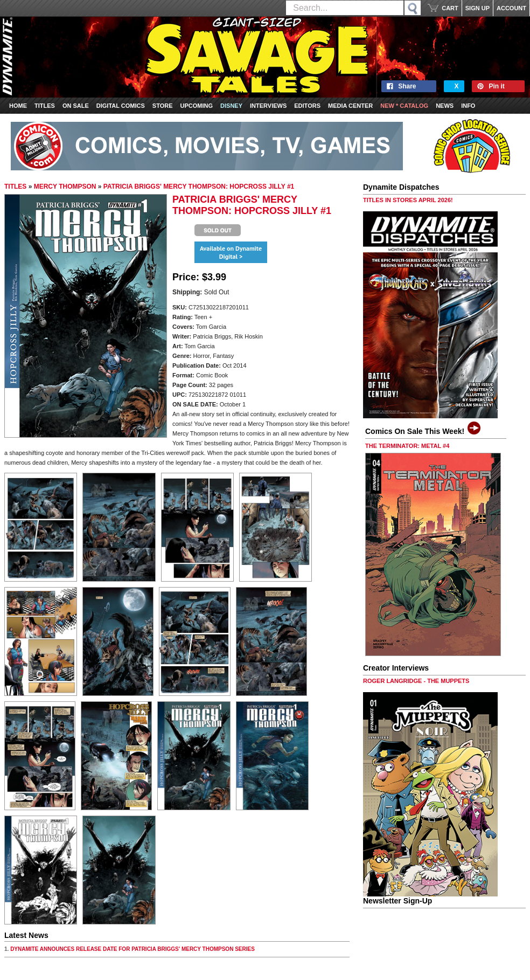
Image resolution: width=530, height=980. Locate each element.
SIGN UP (477, 8)
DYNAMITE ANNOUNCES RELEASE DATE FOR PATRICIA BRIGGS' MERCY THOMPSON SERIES (132, 949)
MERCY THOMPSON (65, 187)
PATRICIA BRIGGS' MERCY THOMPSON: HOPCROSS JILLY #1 (199, 187)
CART (450, 8)
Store (163, 106)
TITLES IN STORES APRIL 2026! (408, 200)
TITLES (15, 187)
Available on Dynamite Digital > (231, 252)
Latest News (26, 935)
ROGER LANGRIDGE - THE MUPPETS (416, 681)
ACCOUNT (511, 8)
